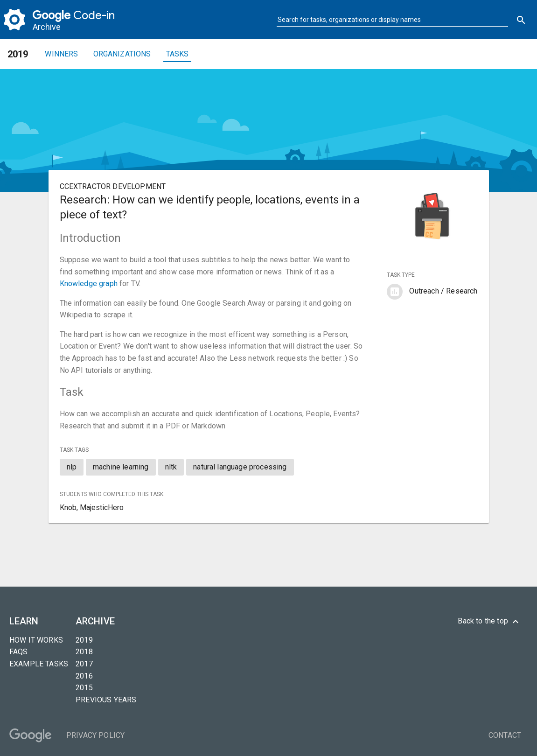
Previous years (106, 700)
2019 (84, 640)
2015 (84, 688)
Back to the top (489, 622)
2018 (84, 652)
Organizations (122, 54)
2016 (84, 676)
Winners (61, 54)
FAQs (19, 652)
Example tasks (39, 664)
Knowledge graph (89, 283)
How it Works (36, 640)
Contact (505, 735)
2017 (84, 664)
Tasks (178, 54)
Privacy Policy (95, 735)
